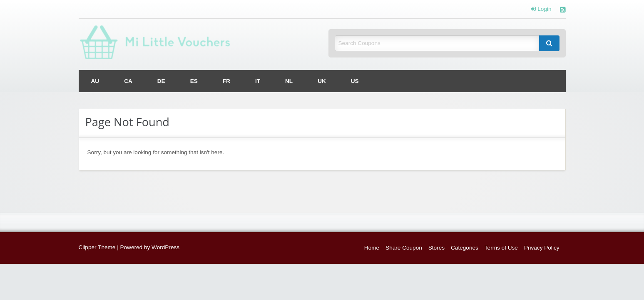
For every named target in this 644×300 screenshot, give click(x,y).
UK (322, 81)
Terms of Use (501, 248)
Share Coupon (404, 248)
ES (194, 81)
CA (128, 81)
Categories (465, 248)
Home (372, 248)
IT (258, 81)
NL (289, 81)
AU (95, 81)
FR (226, 81)
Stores (436, 248)
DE (161, 81)
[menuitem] (95, 81)
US (355, 81)
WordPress (165, 247)
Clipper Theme (97, 247)
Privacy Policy (542, 248)
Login (541, 9)
